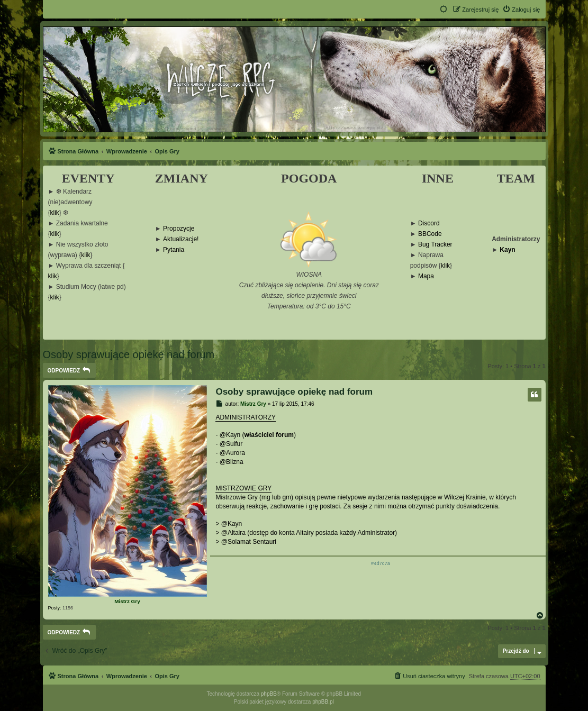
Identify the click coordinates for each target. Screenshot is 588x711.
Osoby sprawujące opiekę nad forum (129, 354)
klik (55, 213)
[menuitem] (521, 10)
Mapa (426, 276)
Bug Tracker (435, 245)
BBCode (430, 234)
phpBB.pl (323, 702)
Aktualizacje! (181, 239)
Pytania (174, 250)
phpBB (269, 694)
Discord (429, 224)
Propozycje (179, 229)
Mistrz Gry (127, 601)
